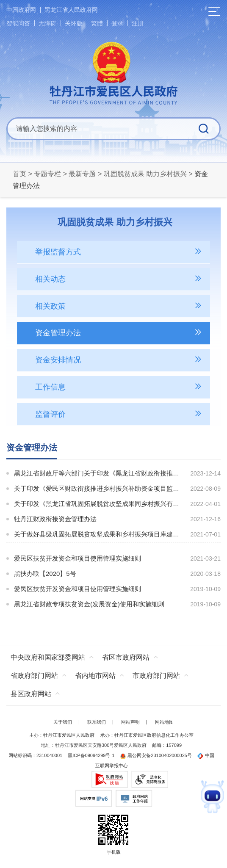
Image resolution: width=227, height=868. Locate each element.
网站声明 (130, 722)
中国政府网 (21, 10)
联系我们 (97, 722)
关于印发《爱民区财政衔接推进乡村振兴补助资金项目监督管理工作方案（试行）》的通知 (97, 488)
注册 (138, 23)
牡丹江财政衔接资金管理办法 (55, 519)
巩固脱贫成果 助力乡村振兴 (145, 174)
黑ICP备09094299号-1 (91, 755)
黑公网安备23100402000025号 (156, 755)
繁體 (97, 23)
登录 (117, 23)
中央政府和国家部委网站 (48, 657)
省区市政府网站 (126, 657)
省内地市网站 (95, 676)
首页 (19, 174)
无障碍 (47, 23)
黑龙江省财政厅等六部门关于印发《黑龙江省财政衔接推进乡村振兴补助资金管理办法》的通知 (97, 473)
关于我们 (63, 722)
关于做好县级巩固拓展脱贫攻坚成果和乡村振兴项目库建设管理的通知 (97, 534)
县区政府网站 (31, 694)
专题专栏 (47, 174)
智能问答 (18, 23)
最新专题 (82, 174)
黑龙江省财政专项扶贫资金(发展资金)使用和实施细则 (89, 604)
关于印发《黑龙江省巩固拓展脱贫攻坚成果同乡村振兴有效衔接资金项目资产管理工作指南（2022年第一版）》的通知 (97, 504)
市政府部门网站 (156, 676)
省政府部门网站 (34, 676)
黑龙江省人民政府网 (71, 10)
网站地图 (164, 722)
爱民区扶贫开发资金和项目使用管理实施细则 (78, 558)
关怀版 (74, 23)
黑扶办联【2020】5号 (45, 574)
